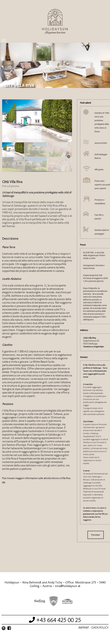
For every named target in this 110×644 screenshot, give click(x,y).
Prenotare (96, 535)
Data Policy (100, 628)
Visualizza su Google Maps (93, 347)
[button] (7, 102)
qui (4, 482)
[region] (37, 137)
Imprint (84, 628)
